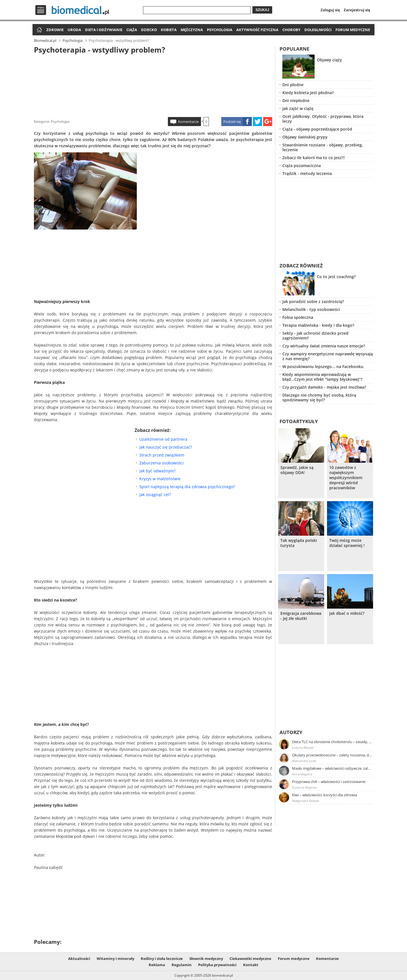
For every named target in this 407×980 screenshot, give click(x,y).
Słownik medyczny (206, 959)
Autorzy (291, 732)
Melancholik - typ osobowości (311, 309)
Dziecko (149, 30)
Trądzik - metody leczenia (307, 173)
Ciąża (132, 30)
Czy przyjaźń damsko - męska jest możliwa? (324, 387)
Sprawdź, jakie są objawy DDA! (297, 470)
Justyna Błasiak (303, 748)
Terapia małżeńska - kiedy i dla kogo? (318, 325)
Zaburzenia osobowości (162, 463)
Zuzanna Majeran (305, 787)
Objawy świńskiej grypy (305, 137)
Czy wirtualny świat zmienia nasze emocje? (324, 346)
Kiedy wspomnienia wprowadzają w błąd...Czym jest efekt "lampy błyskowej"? (322, 377)
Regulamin (182, 965)
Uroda (74, 30)
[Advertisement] (153, 85)
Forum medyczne (353, 30)
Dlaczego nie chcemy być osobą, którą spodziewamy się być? (319, 397)
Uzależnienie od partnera (163, 439)
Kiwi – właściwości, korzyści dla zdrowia (324, 795)
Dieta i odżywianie (104, 30)
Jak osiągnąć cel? (155, 495)
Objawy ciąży (329, 60)
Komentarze (188, 122)
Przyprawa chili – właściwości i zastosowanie (329, 782)
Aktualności (79, 959)
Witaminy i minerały (115, 959)
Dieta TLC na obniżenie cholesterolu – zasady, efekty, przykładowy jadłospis (332, 742)
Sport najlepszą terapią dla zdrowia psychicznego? (187, 487)
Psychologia (220, 30)
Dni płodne (293, 85)
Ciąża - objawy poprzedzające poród (317, 129)
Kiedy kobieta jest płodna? (308, 93)
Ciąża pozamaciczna (302, 166)
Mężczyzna (192, 30)
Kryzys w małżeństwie (160, 479)
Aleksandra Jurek (304, 761)
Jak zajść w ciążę (298, 108)
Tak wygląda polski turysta (299, 543)
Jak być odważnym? (157, 471)
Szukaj (262, 10)
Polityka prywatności (217, 965)
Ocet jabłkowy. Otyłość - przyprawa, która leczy (323, 119)
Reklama (157, 965)
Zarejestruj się (357, 10)
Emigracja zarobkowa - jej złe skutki (301, 616)
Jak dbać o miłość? (347, 613)
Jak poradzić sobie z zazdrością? (313, 301)
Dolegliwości (318, 30)
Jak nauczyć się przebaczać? (166, 447)
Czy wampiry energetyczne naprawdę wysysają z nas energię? (328, 356)
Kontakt (251, 965)
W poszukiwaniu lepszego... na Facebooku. (323, 366)
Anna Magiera (302, 774)
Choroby (291, 30)
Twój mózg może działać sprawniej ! (347, 543)
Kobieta (169, 30)
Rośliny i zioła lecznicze (162, 959)
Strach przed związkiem (162, 455)
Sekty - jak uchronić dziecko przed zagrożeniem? (315, 336)
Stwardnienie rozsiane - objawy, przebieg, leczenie (323, 147)
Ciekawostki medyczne (250, 959)
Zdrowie (55, 30)
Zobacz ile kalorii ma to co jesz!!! (314, 158)
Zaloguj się (330, 10)
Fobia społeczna (298, 317)
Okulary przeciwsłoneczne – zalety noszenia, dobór (332, 755)
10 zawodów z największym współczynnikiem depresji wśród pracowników (346, 478)
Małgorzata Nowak (306, 801)
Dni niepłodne (296, 100)
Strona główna (39, 30)
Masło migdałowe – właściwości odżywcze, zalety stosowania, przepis (332, 768)
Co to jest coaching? (336, 277)
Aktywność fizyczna (257, 30)
